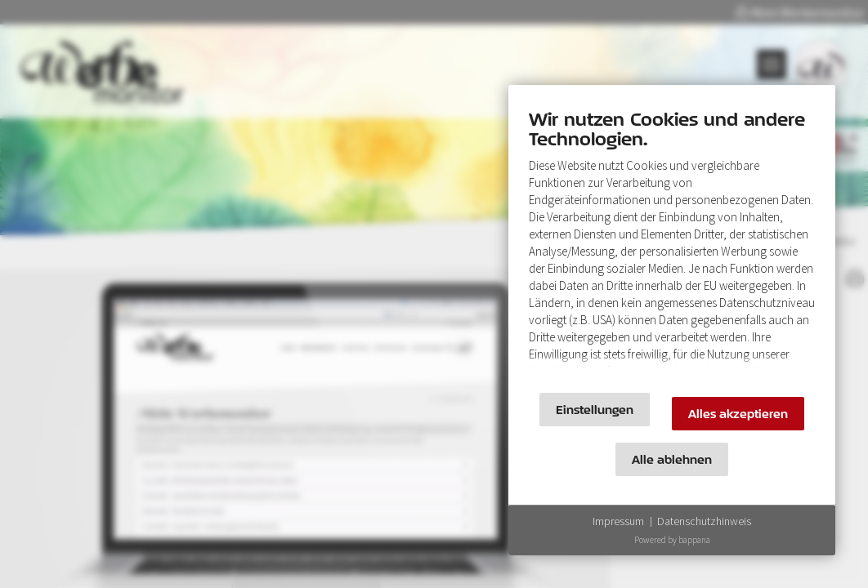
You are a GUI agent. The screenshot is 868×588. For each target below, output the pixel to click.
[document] (672, 243)
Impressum (618, 521)
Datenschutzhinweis (704, 521)
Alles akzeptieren (738, 414)
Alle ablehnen (672, 459)
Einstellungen (595, 410)
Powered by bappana (672, 540)
